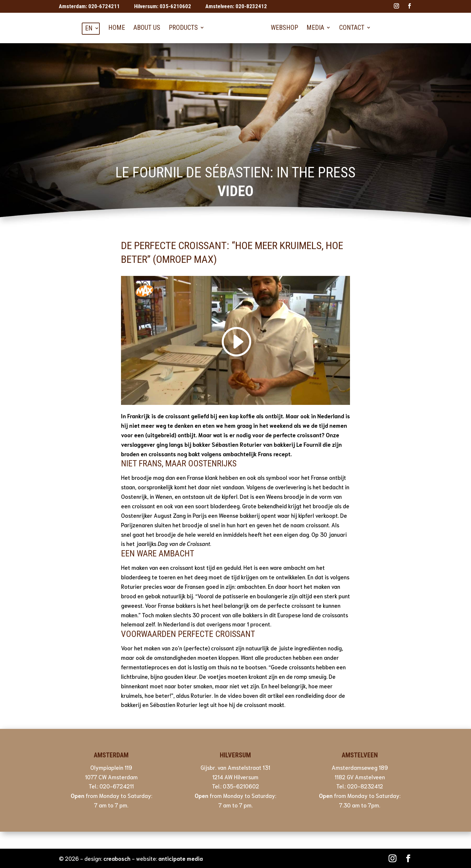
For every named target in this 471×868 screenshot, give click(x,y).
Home (117, 27)
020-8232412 (251, 6)
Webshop (284, 27)
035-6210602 (175, 6)
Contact (352, 27)
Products (183, 27)
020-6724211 (104, 6)
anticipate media (181, 858)
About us (147, 27)
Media (315, 27)
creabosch (117, 858)
